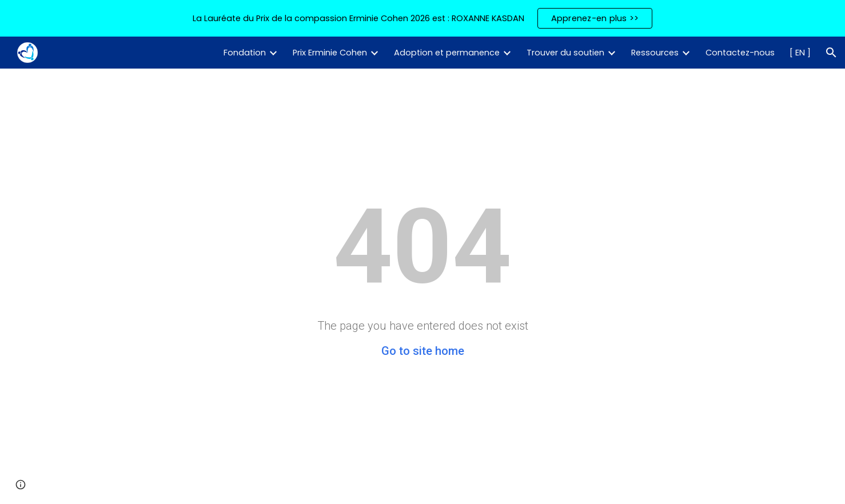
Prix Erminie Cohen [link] (330, 53)
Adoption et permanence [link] (447, 53)
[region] (422, 18)
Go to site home (423, 351)
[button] (831, 53)
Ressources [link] (655, 53)
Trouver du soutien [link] (565, 53)
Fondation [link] (245, 53)
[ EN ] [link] (800, 53)
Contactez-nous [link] (740, 53)
